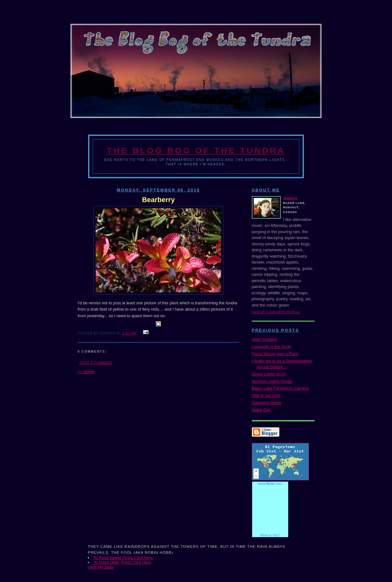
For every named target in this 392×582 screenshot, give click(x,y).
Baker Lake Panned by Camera (280, 388)
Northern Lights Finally (272, 381)
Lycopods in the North (272, 347)
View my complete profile (276, 312)
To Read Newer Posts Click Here (123, 558)
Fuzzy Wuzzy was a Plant (275, 354)
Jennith (290, 198)
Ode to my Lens (266, 395)
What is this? (270, 535)
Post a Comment (96, 363)
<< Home (86, 372)
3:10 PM (129, 333)
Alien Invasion (265, 339)
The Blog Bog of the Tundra (196, 151)
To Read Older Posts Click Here (122, 562)
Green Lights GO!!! (269, 374)
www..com (270, 483)
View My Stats (101, 567)
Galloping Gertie (267, 403)
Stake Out (261, 410)
